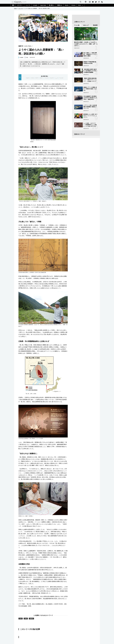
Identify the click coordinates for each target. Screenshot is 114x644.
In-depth (35, 5)
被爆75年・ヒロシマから (26, 46)
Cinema (73, 5)
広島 (21, 619)
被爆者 (31, 619)
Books (67, 5)
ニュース (28, 5)
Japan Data (43, 5)
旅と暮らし (52, 5)
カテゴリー (20, 5)
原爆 (26, 619)
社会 (27, 57)
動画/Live (60, 5)
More (80, 5)
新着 (13, 5)
